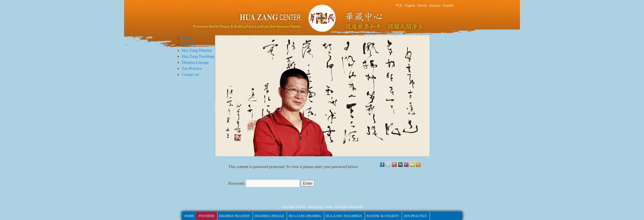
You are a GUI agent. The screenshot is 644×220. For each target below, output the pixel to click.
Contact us (190, 74)
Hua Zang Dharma (197, 50)
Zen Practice (192, 68)
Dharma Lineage (195, 62)
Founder (189, 44)
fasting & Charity (383, 216)
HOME (189, 216)
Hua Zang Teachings (198, 56)
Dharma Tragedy (235, 216)
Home (187, 38)
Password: (264, 183)
